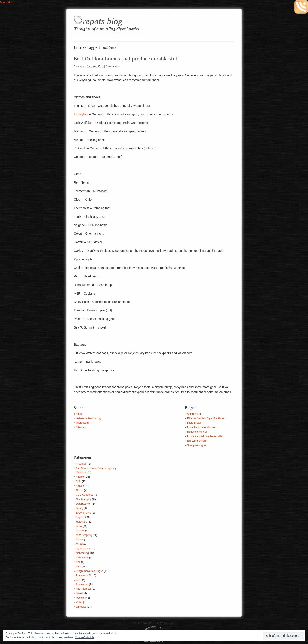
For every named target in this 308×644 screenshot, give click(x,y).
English (80, 517)
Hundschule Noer (197, 432)
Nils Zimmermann (197, 441)
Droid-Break (194, 423)
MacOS (80, 531)
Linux (79, 526)
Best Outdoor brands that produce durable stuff (126, 59)
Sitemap (81, 427)
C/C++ (80, 490)
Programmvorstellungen (90, 571)
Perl (78, 562)
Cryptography (84, 499)
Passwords (82, 558)
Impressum (82, 423)
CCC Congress (85, 495)
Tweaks (80, 598)
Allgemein (81, 464)
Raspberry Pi (83, 576)
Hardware (81, 522)
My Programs (84, 549)
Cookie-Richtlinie (84, 637)
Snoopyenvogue (196, 445)
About (79, 414)
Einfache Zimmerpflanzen (202, 427)
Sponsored (82, 585)
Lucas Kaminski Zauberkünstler (205, 436)
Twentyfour (81, 114)
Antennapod (194, 414)
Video (79, 602)
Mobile (80, 540)
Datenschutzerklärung (88, 418)
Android (80, 477)
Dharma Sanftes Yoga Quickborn (206, 418)
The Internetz (84, 589)
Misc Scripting (84, 535)
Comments (112, 67)
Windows (81, 607)
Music (79, 544)
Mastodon (7, 2)
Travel (79, 593)
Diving (79, 508)
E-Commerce (84, 513)
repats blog (102, 21)
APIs (78, 481)
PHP (78, 567)
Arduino (80, 486)
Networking (82, 553)
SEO (79, 580)
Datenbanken (84, 504)
